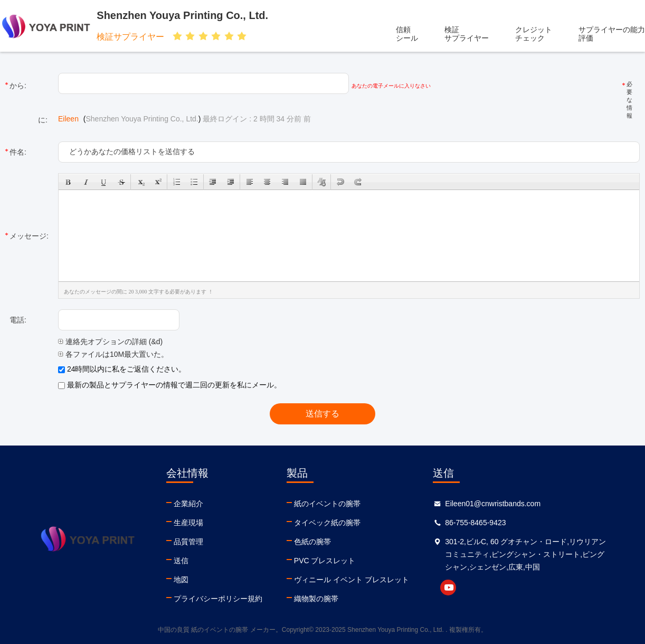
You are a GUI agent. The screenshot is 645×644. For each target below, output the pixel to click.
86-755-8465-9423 (475, 523)
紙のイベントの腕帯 (327, 504)
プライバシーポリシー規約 (218, 599)
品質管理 (188, 542)
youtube (448, 588)
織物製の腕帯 (316, 599)
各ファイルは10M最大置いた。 (113, 354)
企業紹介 (188, 504)
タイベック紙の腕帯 (327, 523)
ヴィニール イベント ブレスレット (352, 580)
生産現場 (188, 523)
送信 (181, 561)
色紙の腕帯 (312, 542)
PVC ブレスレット (325, 561)
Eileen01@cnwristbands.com (493, 504)
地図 (181, 580)
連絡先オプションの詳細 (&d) (110, 342)
